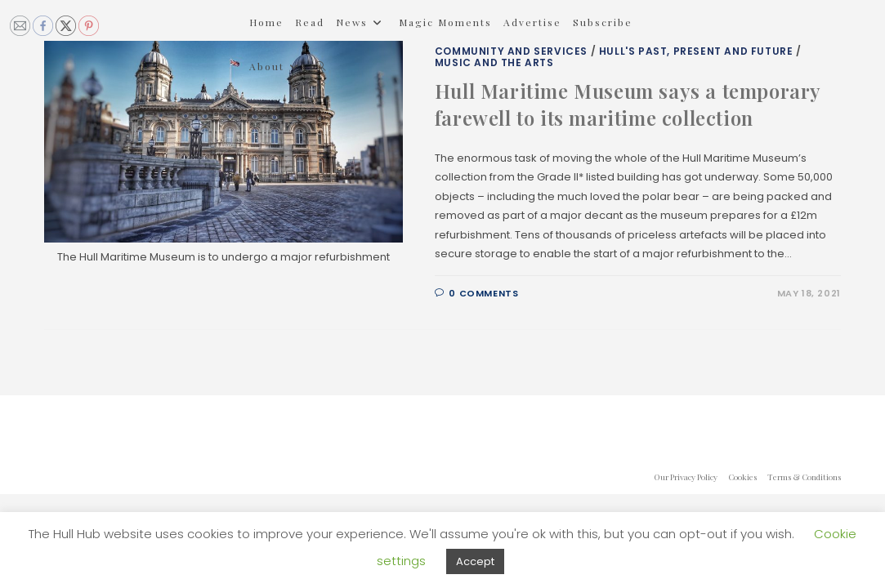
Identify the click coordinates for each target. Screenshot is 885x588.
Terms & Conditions (804, 477)
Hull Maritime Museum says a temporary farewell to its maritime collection (628, 105)
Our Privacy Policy (686, 477)
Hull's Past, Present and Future (696, 51)
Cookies (742, 477)
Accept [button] (475, 561)
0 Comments (483, 293)
